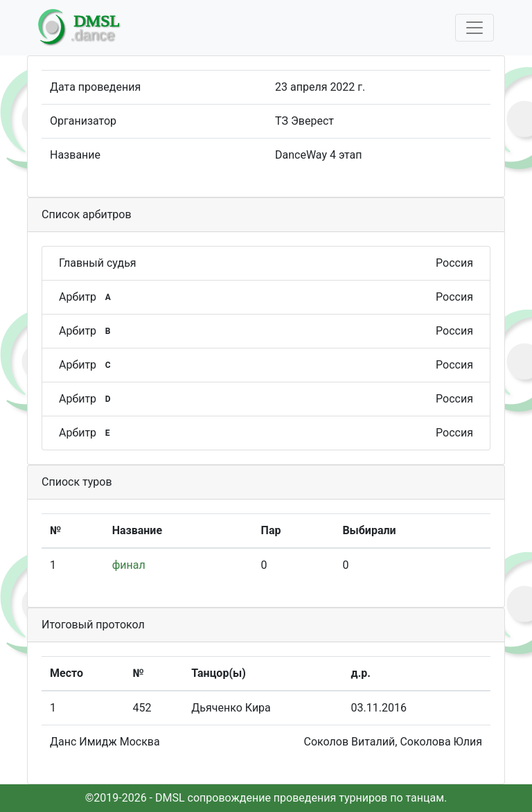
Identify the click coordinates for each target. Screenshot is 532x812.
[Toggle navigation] (475, 28)
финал (129, 565)
